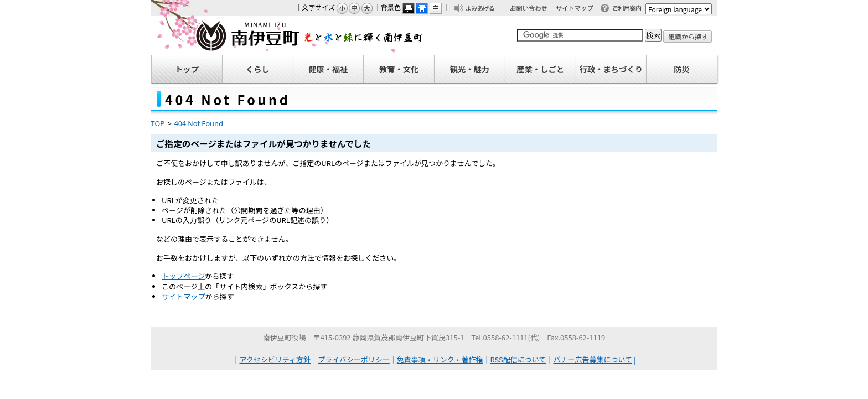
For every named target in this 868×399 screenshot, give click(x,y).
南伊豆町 (287, 35)
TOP (157, 123)
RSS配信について (518, 359)
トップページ (183, 276)
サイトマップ (580, 9)
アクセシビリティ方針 (275, 359)
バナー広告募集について (593, 359)
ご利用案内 (630, 9)
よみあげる (483, 9)
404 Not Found (199, 123)
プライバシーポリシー (354, 359)
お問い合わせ (534, 9)
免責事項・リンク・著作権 (440, 359)
